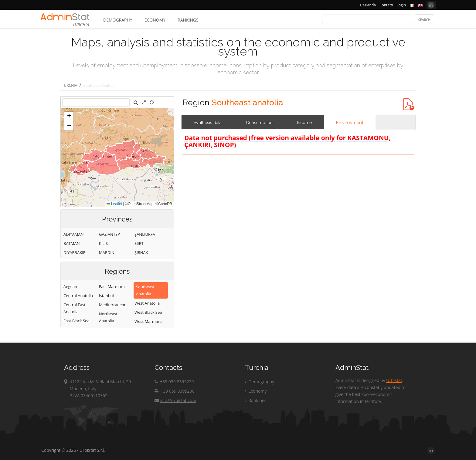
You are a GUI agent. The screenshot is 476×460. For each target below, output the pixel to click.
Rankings (188, 20)
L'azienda (368, 5)
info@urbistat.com (175, 400)
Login (401, 5)
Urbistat (394, 380)
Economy (155, 20)
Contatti (386, 5)
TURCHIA (70, 85)
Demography (118, 20)
